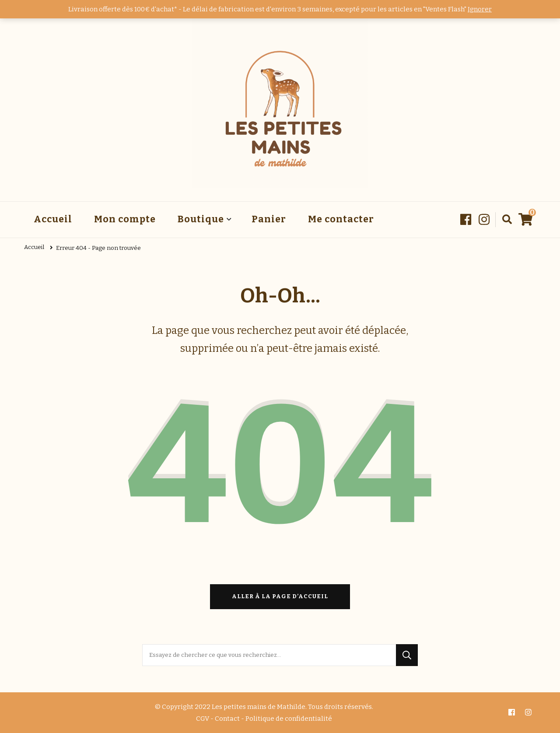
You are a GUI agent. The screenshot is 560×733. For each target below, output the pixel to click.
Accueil (53, 219)
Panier (269, 219)
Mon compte (125, 219)
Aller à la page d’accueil (280, 596)
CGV (203, 719)
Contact (227, 719)
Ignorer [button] (480, 9)
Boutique (201, 219)
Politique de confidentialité (289, 719)
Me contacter (341, 219)
